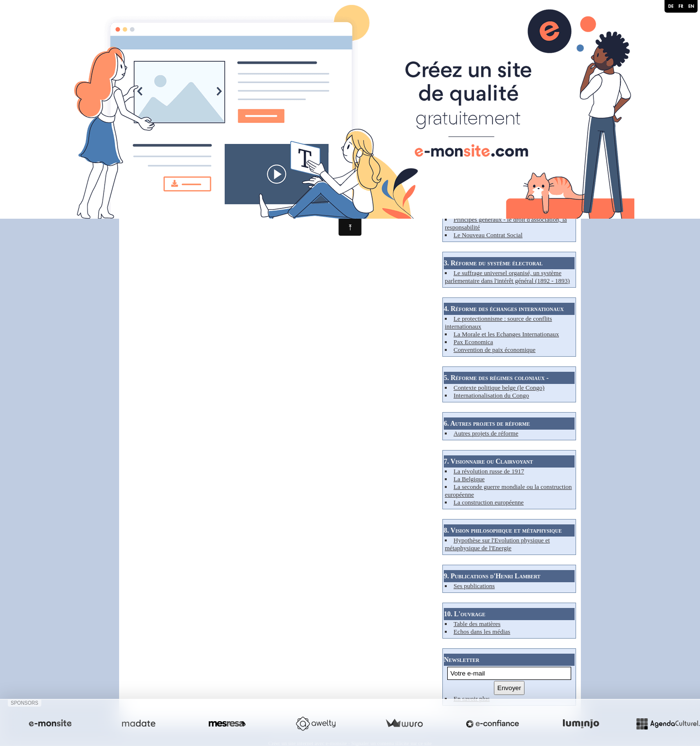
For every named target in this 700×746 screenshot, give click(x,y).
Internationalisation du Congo (491, 395)
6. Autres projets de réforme (487, 424)
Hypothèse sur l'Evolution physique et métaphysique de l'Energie (497, 544)
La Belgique (469, 479)
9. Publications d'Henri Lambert (492, 576)
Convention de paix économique (495, 350)
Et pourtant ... (471, 212)
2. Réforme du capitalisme (482, 186)
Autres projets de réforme (486, 433)
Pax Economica (473, 342)
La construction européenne (489, 502)
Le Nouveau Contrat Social (488, 235)
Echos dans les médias (482, 632)
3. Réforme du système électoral (493, 263)
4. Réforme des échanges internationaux (504, 309)
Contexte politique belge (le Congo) (499, 388)
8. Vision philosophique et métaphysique (503, 530)
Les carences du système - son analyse (502, 204)
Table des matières (477, 624)
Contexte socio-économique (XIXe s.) (502, 196)
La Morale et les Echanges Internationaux (506, 334)
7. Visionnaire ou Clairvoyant (488, 461)
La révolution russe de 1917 (489, 471)
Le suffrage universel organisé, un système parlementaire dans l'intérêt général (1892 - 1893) (507, 277)
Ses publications (474, 586)
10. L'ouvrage (464, 614)
